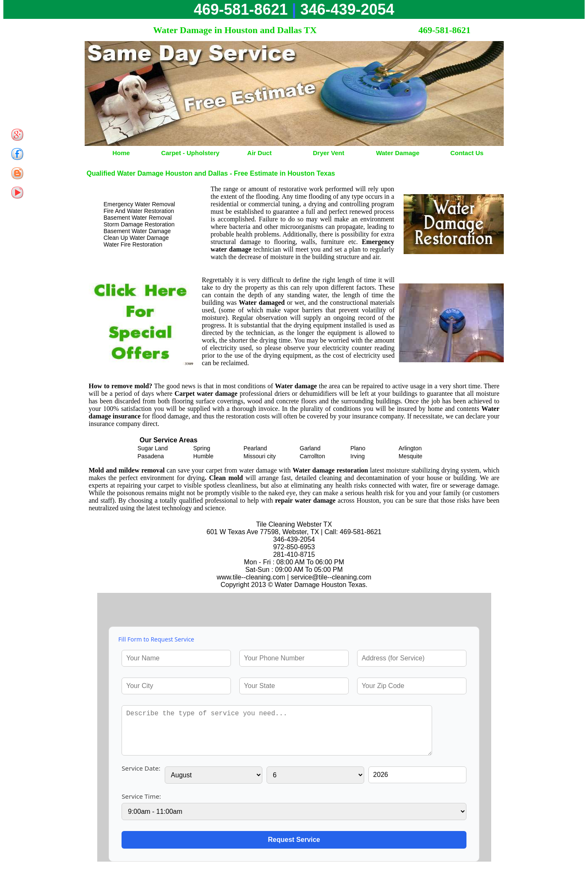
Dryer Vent (328, 153)
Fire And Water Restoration (139, 211)
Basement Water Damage (137, 231)
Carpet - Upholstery (190, 153)
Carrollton (312, 456)
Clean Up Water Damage (136, 238)
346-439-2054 (347, 9)
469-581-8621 (241, 9)
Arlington (410, 448)
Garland (310, 448)
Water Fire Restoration (133, 244)
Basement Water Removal (138, 218)
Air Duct (259, 153)
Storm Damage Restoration (139, 224)
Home (121, 153)
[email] (331, 577)
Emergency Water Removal (139, 204)
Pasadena (151, 456)
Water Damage (398, 153)
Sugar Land (153, 448)
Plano (358, 448)
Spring (202, 448)
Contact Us (467, 153)
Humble (203, 456)
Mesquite (411, 456)
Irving (357, 456)
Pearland (255, 448)
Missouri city (260, 456)
